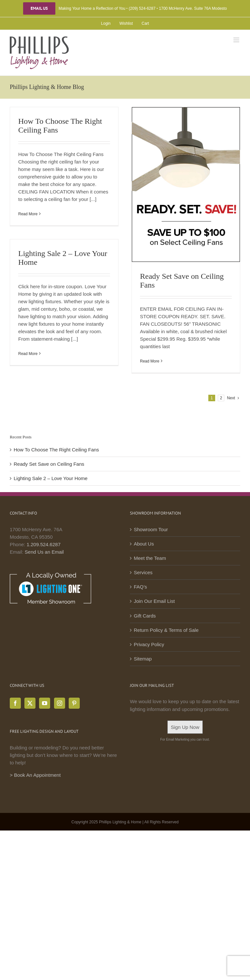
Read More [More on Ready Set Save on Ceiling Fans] (150, 361)
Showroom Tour (151, 529)
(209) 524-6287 (142, 8)
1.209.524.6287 (44, 544)
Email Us (39, 8)
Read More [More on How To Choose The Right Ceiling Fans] (28, 214)
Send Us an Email (44, 552)
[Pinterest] (74, 703)
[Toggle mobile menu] (237, 40)
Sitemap (143, 659)
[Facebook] (15, 703)
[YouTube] (45, 703)
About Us (144, 544)
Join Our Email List (154, 601)
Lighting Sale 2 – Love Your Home (51, 478)
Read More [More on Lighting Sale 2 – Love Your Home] (28, 354)
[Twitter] (30, 703)
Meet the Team (150, 558)
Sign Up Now (185, 727)
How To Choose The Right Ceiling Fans (56, 450)
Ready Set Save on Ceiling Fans (49, 464)
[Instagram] (60, 703)
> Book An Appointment (35, 775)
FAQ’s (140, 587)
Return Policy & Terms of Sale (166, 630)
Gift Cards (145, 616)
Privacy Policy (149, 644)
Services (143, 572)
